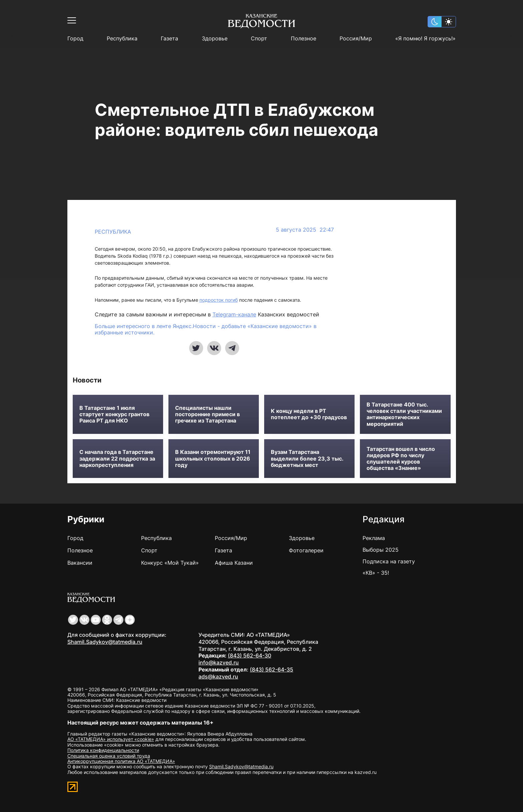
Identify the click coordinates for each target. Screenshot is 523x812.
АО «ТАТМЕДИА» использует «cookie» (111, 739)
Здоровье (215, 39)
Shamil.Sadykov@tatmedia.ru (105, 642)
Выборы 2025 (381, 550)
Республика (122, 39)
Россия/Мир (356, 39)
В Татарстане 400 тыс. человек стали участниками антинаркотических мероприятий (404, 414)
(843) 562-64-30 (249, 655)
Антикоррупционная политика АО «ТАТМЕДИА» (121, 761)
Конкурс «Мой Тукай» (170, 563)
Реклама (374, 538)
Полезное (304, 39)
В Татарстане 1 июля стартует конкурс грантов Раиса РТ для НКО (114, 414)
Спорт (259, 39)
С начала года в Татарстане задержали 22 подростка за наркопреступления (117, 458)
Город (75, 39)
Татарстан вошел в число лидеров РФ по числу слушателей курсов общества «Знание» (401, 459)
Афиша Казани (234, 563)
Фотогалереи (306, 550)
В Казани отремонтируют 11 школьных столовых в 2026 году (213, 458)
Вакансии (80, 563)
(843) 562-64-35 (272, 669)
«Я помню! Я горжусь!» (425, 39)
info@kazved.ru (219, 662)
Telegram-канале (234, 314)
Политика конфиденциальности (103, 750)
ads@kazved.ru (218, 676)
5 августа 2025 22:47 (305, 230)
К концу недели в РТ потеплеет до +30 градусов (309, 414)
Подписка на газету (389, 561)
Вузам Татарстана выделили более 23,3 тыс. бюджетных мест (307, 458)
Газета (169, 39)
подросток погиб (219, 300)
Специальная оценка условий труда (109, 756)
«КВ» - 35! (376, 573)
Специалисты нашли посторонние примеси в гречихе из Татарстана (207, 414)
